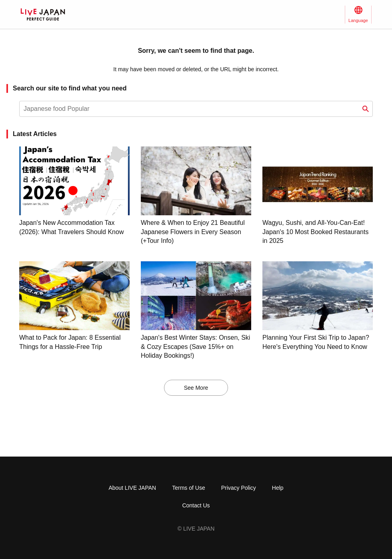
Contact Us (196, 505)
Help (278, 488)
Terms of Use (188, 488)
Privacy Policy (239, 488)
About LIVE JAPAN (132, 488)
